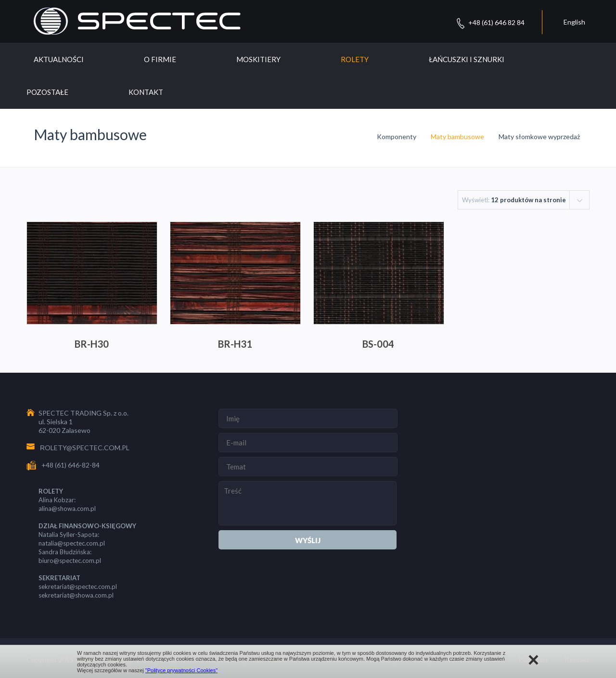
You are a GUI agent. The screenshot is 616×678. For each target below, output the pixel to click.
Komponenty (397, 137)
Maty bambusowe (457, 137)
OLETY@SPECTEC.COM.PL (87, 448)
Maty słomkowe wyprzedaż (539, 137)
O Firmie (160, 59)
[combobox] (524, 200)
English (574, 22)
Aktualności (59, 59)
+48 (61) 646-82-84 (71, 465)
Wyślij (308, 540)
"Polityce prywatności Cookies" (181, 670)
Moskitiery (258, 59)
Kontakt (146, 92)
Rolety (355, 59)
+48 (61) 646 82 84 (496, 22)
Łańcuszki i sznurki (467, 59)
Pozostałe (47, 92)
